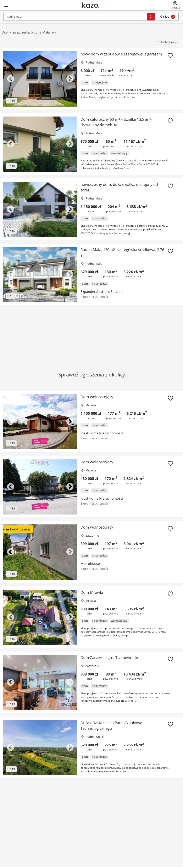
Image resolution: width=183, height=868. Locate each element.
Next (70, 79)
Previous (11, 79)
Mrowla (91, 405)
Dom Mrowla (92, 592)
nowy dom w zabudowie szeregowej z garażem (121, 54)
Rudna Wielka (95, 737)
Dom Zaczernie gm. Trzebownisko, (110, 658)
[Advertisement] (91, 332)
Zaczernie (92, 536)
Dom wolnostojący (97, 397)
